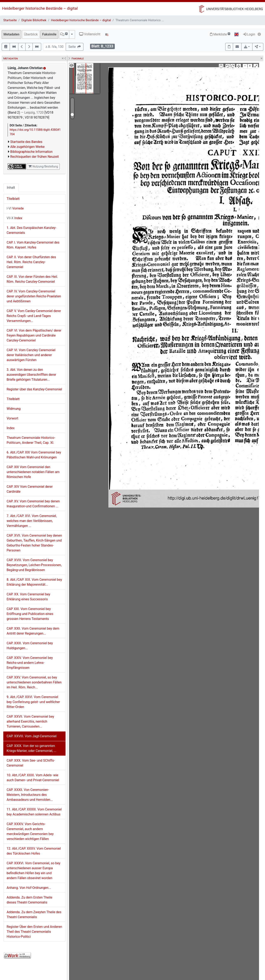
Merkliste (220, 34)
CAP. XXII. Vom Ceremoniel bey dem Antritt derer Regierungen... (33, 631)
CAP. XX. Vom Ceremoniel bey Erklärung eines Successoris (28, 597)
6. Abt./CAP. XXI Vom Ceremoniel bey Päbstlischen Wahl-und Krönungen (34, 455)
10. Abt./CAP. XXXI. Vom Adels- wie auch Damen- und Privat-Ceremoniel (33, 778)
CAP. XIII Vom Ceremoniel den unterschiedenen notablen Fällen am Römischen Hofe (33, 472)
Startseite (10, 20)
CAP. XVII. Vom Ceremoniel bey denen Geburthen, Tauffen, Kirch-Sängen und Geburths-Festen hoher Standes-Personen (34, 543)
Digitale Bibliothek (34, 20)
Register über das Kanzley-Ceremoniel (34, 389)
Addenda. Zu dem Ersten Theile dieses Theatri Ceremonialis (29, 900)
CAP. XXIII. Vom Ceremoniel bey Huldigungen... (30, 646)
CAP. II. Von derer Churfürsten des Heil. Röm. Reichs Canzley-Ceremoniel (31, 262)
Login (249, 34)
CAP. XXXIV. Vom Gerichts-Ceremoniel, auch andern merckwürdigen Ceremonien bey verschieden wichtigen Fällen (30, 831)
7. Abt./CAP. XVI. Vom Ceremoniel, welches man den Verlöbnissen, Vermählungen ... (32, 521)
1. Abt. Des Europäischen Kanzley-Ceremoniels (32, 230)
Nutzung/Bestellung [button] (43, 166)
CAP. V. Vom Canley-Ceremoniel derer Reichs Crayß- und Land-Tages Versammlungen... (34, 316)
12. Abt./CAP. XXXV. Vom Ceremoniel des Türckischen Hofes (34, 851)
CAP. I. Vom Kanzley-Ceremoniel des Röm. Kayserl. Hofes (33, 245)
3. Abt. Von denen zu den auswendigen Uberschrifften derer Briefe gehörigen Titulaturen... (31, 375)
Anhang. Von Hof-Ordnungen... (29, 888)
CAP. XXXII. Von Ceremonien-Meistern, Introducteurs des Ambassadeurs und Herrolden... (30, 795)
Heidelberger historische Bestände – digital (40, 8)
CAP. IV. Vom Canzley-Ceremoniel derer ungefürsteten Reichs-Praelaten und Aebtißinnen (34, 296)
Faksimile (49, 34)
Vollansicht (90, 34)
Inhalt (11, 188)
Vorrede (15, 208)
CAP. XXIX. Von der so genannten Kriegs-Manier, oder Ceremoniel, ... (32, 748)
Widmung (14, 409)
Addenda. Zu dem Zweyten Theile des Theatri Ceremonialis (34, 915)
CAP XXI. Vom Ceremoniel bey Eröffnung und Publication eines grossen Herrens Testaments (30, 614)
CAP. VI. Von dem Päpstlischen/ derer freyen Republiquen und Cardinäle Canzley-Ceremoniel (34, 335)
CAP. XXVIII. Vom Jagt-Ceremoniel (32, 736)
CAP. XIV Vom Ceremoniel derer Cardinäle (30, 489)
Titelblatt (13, 199)
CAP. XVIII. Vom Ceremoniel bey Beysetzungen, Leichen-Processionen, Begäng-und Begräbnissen (34, 565)
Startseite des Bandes (26, 142)
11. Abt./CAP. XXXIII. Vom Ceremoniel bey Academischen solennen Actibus (34, 812)
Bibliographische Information (31, 152)
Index (14, 218)
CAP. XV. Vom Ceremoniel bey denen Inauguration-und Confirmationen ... (33, 504)
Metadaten (11, 34)
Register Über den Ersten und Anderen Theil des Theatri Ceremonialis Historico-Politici (34, 932)
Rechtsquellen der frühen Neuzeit (35, 157)
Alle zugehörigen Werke (28, 147)
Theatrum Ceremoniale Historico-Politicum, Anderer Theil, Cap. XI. (31, 440)
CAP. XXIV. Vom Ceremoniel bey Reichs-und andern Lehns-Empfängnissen (30, 663)
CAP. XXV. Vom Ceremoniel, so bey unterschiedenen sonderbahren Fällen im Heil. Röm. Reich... (34, 682)
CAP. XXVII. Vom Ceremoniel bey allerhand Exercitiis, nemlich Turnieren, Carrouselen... (30, 721)
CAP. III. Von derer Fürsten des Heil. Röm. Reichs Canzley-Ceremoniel (32, 279)
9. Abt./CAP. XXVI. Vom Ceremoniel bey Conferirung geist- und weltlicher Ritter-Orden (33, 702)
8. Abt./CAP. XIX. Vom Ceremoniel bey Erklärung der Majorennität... (34, 582)
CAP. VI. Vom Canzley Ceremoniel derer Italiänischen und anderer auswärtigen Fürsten (31, 355)
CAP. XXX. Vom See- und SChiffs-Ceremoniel (31, 763)
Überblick (31, 34)
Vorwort (12, 418)
